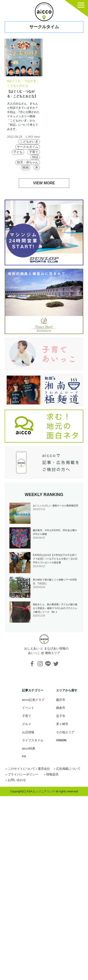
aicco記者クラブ (33, 700)
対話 (35, 157)
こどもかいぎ (29, 142)
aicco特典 (29, 748)
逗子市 (61, 716)
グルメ (27, 724)
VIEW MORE (44, 183)
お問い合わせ (17, 780)
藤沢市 (61, 700)
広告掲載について (68, 769)
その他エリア (65, 732)
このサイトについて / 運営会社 (29, 769)
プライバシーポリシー (23, 774)
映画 (26, 167)
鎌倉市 (61, 708)
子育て (34, 152)
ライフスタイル (33, 740)
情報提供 (52, 774)
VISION (61, 740)
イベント (28, 708)
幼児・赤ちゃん (28, 162)
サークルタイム (28, 147)
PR (24, 756)
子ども (18, 152)
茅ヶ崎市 (62, 724)
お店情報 (28, 732)
